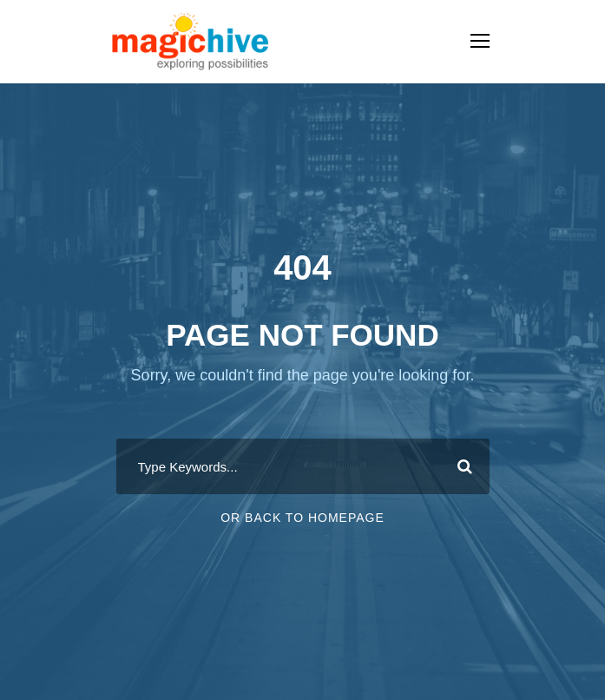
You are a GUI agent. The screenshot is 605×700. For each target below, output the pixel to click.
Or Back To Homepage (302, 518)
